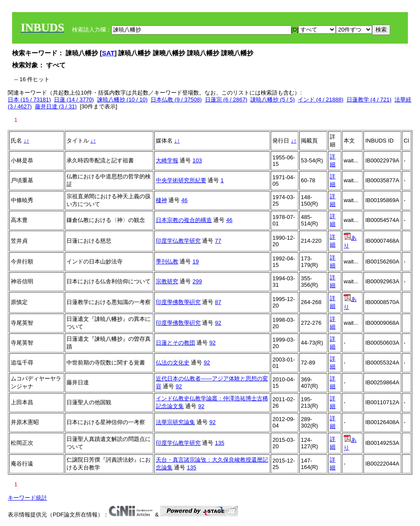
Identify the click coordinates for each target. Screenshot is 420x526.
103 (197, 160)
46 (184, 200)
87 (218, 302)
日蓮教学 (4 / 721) (369, 100)
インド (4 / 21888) (321, 100)
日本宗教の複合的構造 (184, 220)
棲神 (161, 200)
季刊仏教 (167, 261)
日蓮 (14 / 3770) (74, 100)
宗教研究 (167, 281)
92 (218, 323)
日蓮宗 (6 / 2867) (226, 100)
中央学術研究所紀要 (181, 180)
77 (218, 241)
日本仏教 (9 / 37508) (176, 100)
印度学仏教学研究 (178, 241)
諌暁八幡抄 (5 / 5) (273, 100)
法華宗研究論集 (175, 422)
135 (220, 443)
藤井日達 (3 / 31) (56, 106)
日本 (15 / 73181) (29, 100)
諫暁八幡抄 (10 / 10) (122, 100)
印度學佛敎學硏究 (178, 302)
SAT (108, 53)
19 (196, 261)
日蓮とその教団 (175, 343)
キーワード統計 (27, 498)
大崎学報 (167, 160)
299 (197, 281)
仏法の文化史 (173, 363)
